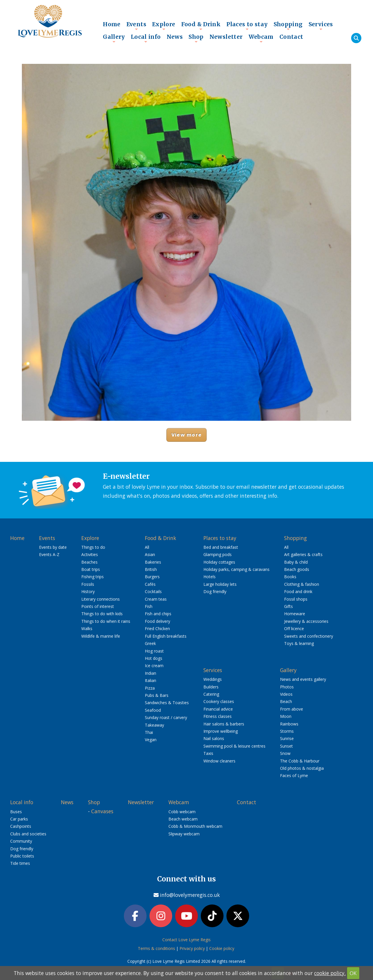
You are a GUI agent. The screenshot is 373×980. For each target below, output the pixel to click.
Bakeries (153, 562)
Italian (151, 680)
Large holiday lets (220, 584)
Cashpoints (21, 826)
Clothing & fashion (302, 584)
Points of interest (98, 606)
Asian (150, 554)
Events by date (53, 547)
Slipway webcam (184, 834)
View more (186, 435)
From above (292, 709)
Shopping (288, 26)
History (88, 591)
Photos (287, 687)
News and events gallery (303, 679)
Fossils (88, 584)
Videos (286, 694)
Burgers (152, 577)
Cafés (150, 584)
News (175, 37)
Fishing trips (93, 577)
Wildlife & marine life (101, 636)
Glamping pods (218, 554)
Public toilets (22, 856)
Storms (287, 731)
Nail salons (214, 738)
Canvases (102, 811)
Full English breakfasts (166, 636)
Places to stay (247, 26)
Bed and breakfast (221, 547)
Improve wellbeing (221, 731)
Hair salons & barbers (224, 724)
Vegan (151, 740)
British (151, 569)
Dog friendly (215, 591)
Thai (149, 732)
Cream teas (156, 599)
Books (290, 577)
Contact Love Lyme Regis (186, 940)
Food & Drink (201, 26)
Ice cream (154, 666)
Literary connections (101, 599)
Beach (286, 701)
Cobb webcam (182, 812)
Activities (90, 554)
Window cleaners (219, 761)
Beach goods (297, 569)
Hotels (210, 577)
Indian (151, 673)
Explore (164, 26)
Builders (211, 687)
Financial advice (218, 709)
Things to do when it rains (106, 621)
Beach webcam (183, 819)
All (147, 547)
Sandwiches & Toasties (167, 703)
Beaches (89, 562)
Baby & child (296, 562)
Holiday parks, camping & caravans (236, 569)
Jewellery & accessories (306, 621)
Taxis (208, 753)
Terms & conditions (156, 948)
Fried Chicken (157, 629)
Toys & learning (299, 643)
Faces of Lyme (294, 775)
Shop (196, 38)
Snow (285, 753)
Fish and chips (158, 614)
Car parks (19, 819)
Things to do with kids (102, 614)
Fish (149, 606)
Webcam (261, 38)
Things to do (93, 547)
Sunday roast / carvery (166, 717)
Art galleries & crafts (303, 554)
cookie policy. (330, 973)
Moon (286, 716)
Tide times (20, 863)
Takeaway (154, 725)
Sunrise (287, 738)
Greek (150, 643)
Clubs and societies (28, 834)
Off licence (294, 629)
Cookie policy (222, 948)
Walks (87, 629)
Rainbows (289, 724)
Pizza (150, 688)
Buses (16, 812)
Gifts (288, 606)
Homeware (295, 614)
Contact (291, 37)
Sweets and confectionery (309, 636)
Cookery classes (219, 701)
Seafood (153, 710)
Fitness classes (218, 716)
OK (353, 973)
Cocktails (153, 591)
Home (112, 24)
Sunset (286, 746)
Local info (146, 38)
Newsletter (226, 37)
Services (321, 26)
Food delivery (158, 621)
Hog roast (154, 651)
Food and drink (298, 591)
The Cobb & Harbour (300, 761)
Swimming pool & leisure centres (234, 746)
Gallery (114, 38)
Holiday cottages (219, 562)
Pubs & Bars (157, 695)
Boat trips (91, 569)
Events (136, 26)
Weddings (213, 679)
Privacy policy (192, 948)
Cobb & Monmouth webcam (195, 826)
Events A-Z (49, 554)
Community (21, 841)
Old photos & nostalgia (302, 768)
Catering (211, 694)
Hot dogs (154, 658)
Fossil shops (296, 599)
